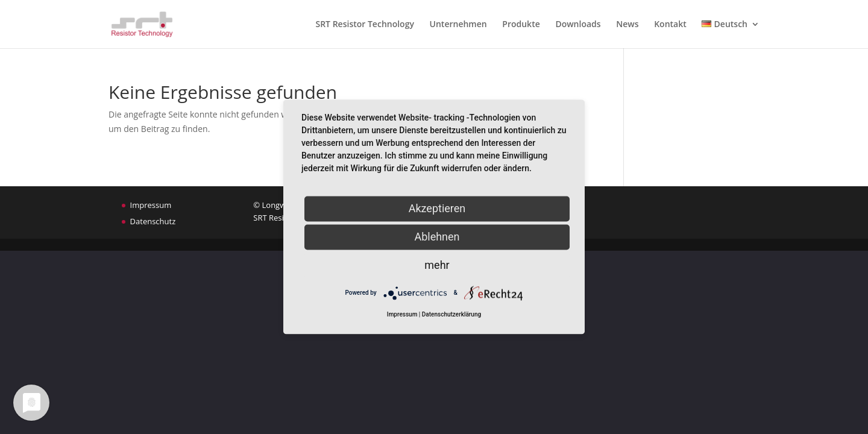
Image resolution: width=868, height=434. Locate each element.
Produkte (521, 25)
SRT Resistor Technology (364, 25)
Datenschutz (153, 221)
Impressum (151, 205)
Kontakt (670, 25)
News (627, 25)
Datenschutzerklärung (451, 315)
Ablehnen (437, 237)
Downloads (578, 25)
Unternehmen (458, 25)
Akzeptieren (437, 208)
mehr (437, 265)
